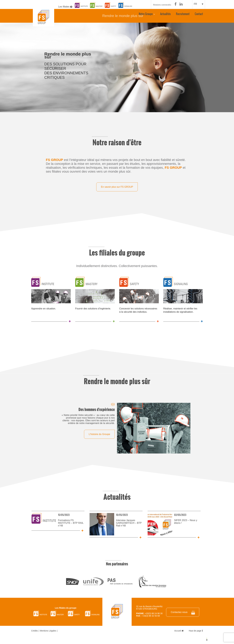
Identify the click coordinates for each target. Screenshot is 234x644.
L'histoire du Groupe (99, 434)
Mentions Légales (48, 630)
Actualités (165, 15)
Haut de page (196, 630)
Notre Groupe (146, 15)
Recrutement (183, 15)
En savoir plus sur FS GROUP (117, 187)
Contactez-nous (179, 612)
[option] (117, 67)
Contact (199, 15)
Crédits (34, 630)
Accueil (179, 630)
